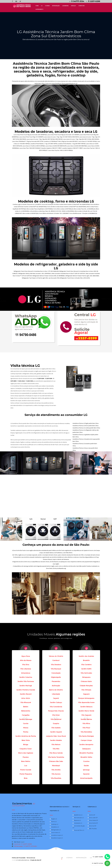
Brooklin (86, 660)
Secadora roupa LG (56, 838)
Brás (26, 778)
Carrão (26, 724)
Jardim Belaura (86, 707)
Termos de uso (31, 858)
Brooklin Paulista (86, 753)
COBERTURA (81, 6)
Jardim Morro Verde (86, 711)
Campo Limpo (86, 740)
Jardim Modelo (56, 740)
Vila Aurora (56, 774)
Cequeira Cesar (26, 749)
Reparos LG (77, 820)
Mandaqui (56, 766)
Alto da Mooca (26, 660)
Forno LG (53, 822)
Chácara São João (56, 761)
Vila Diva (26, 665)
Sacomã (86, 774)
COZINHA (47, 6)
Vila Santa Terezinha (56, 757)
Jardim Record (26, 694)
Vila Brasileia (56, 778)
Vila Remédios (86, 732)
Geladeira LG (54, 827)
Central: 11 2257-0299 (22, 844)
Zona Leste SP (93, 818)
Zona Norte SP (93, 823)
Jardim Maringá (26, 686)
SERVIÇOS (73, 6)
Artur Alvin (26, 698)
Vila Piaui (86, 728)
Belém (26, 707)
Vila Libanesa (26, 669)
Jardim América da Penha (26, 736)
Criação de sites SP (36, 860)
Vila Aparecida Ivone (86, 702)
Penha (26, 732)
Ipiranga (86, 770)
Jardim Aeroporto (86, 745)
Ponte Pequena (26, 774)
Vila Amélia (56, 770)
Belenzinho (26, 711)
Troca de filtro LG (78, 830)
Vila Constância (56, 707)
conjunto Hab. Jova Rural (56, 736)
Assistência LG (78, 815)
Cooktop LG (54, 824)
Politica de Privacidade (19, 858)
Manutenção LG (78, 818)
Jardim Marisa (86, 719)
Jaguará (86, 694)
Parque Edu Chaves (56, 711)
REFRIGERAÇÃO (56, 6)
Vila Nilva (86, 724)
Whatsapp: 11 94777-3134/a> (25, 846)
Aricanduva (26, 673)
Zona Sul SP (92, 826)
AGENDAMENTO (39, 9)
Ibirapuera (86, 677)
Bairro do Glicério (56, 690)
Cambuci (56, 660)
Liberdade (56, 694)
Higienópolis (56, 677)
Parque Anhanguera (86, 698)
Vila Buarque (56, 669)
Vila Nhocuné (26, 702)
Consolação (56, 673)
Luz (26, 766)
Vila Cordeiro (86, 665)
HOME (37, 6)
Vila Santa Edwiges (86, 736)
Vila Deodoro (56, 665)
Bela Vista (26, 740)
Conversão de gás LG (79, 827)
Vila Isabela (56, 728)
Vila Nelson (56, 745)
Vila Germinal (56, 719)
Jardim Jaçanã (56, 732)
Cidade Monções (86, 686)
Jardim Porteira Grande (26, 690)
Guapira (56, 724)
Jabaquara (86, 749)
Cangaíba (26, 715)
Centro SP (91, 815)
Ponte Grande (26, 770)
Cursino (86, 761)
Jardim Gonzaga (26, 719)
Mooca (26, 728)
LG (42, 6)
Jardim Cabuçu (56, 702)
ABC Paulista (92, 828)
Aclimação (56, 686)
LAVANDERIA (65, 6)
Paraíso (26, 757)
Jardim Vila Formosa (26, 681)
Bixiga (26, 745)
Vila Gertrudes (86, 673)
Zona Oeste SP (93, 820)
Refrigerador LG (55, 830)
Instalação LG (77, 823)
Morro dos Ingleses (26, 753)
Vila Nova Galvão (56, 753)
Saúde (86, 766)
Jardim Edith (86, 669)
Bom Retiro (26, 761)
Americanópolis (86, 778)
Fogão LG (53, 819)
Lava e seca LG (55, 832)
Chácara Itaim (86, 681)
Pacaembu (56, 681)
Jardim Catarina (26, 677)
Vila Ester (56, 715)
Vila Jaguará (86, 715)
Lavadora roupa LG (56, 835)
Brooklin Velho (86, 757)
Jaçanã (56, 698)
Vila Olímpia (86, 690)
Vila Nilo (56, 749)
